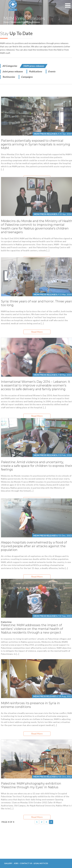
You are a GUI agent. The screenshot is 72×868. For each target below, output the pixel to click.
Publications (35, 71)
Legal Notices (41, 863)
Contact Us (26, 863)
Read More (37, 332)
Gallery (8, 863)
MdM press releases (34, 66)
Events (52, 71)
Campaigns (27, 77)
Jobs (16, 863)
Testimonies (9, 77)
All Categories (10, 66)
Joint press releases (13, 71)
